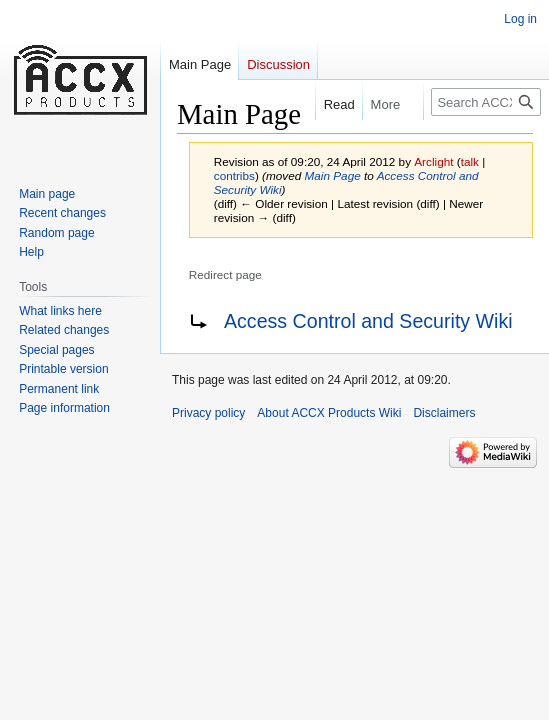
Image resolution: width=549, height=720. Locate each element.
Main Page (333, 175)
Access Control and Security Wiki (368, 321)
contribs (234, 175)
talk (470, 161)
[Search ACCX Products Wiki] (486, 102)
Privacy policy (208, 413)
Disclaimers (444, 413)
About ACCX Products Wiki (329, 413)
